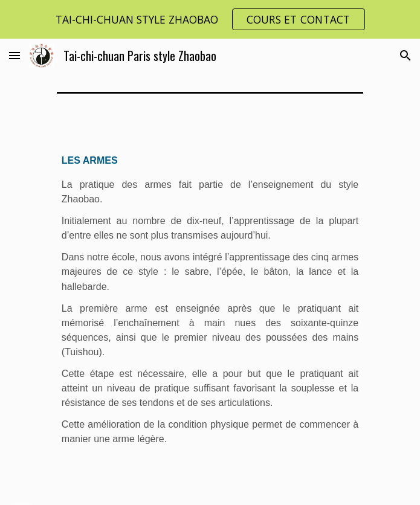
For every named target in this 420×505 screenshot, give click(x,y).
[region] (210, 19)
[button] (15, 55)
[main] (210, 307)
